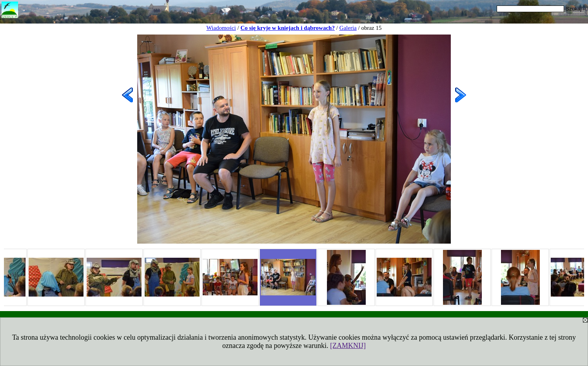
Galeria (348, 28)
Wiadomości (221, 28)
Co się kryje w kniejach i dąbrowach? (288, 28)
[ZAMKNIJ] (348, 346)
